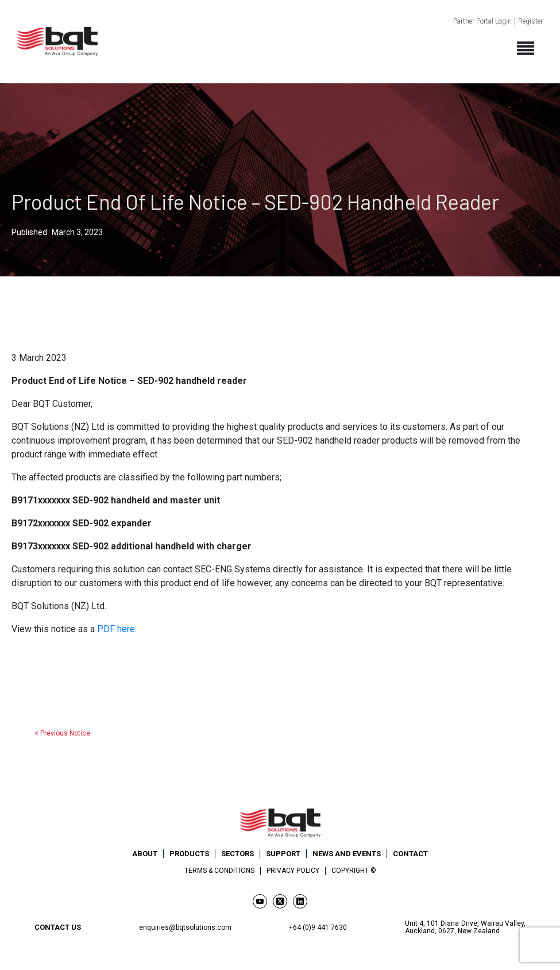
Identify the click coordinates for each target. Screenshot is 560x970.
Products (189, 854)
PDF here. (116, 629)
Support (283, 854)
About (145, 854)
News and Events (347, 854)
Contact (410, 854)
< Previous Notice (62, 733)
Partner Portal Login (482, 21)
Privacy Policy (293, 871)
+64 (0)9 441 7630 (318, 928)
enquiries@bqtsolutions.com (185, 928)
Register (530, 21)
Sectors (237, 854)
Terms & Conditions (219, 871)
